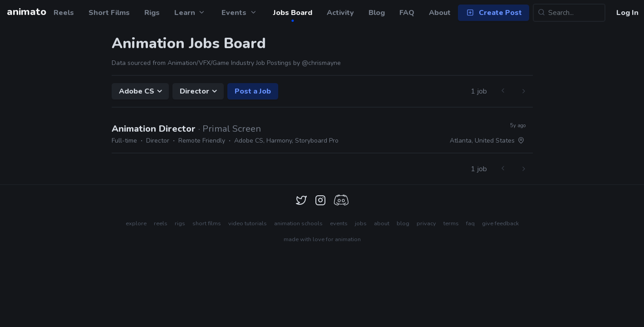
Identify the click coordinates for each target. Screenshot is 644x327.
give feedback (500, 223)
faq (470, 223)
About (440, 13)
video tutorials (248, 223)
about (382, 223)
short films (207, 223)
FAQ (407, 13)
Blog (377, 13)
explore (136, 223)
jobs (361, 223)
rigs (180, 223)
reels (161, 223)
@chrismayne (321, 63)
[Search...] (569, 13)
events (339, 223)
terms (451, 223)
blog (403, 223)
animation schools (298, 223)
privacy (426, 223)
